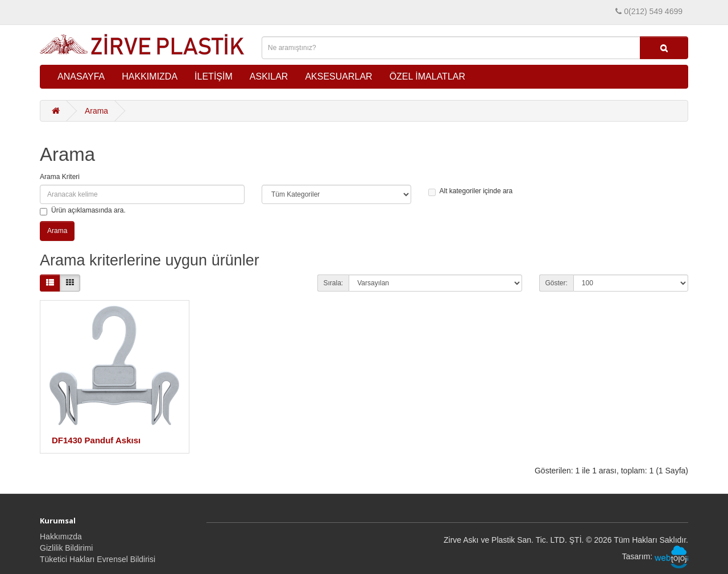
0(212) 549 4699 (653, 11)
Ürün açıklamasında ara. (83, 211)
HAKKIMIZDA (150, 76)
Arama (96, 111)
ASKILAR (269, 76)
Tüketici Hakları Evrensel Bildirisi (98, 559)
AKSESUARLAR (338, 76)
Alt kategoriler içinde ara (471, 192)
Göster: (557, 283)
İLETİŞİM (214, 76)
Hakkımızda (61, 536)
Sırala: (334, 283)
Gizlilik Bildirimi (66, 548)
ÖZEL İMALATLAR (427, 76)
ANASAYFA (81, 76)
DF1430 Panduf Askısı (96, 440)
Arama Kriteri (60, 177)
